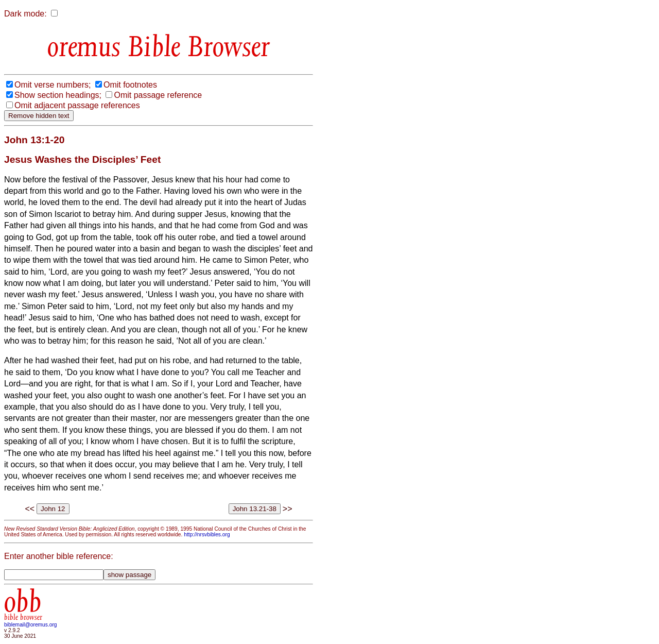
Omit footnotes (130, 85)
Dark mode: (25, 14)
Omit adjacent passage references (77, 105)
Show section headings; (58, 95)
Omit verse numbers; (53, 85)
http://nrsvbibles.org (207, 535)
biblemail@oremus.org (31, 625)
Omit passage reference (158, 95)
